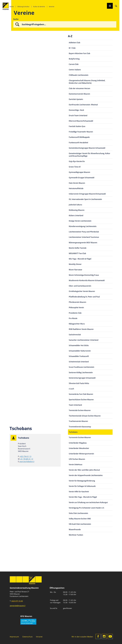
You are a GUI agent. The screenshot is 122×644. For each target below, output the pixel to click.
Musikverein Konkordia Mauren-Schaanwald (87, 280)
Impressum (14, 637)
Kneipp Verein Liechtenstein (80, 221)
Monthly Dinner (75, 264)
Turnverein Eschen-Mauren (80, 437)
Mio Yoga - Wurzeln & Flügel (80, 259)
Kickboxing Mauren (77, 210)
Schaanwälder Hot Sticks (79, 345)
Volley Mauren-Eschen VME (80, 519)
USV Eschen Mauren (77, 459)
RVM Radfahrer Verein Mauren (81, 329)
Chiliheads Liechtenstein (79, 75)
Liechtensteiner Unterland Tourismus (84, 237)
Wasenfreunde (75, 529)
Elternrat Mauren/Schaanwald (81, 121)
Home (12, 7)
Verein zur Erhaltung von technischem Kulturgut (88, 502)
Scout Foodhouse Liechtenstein (81, 367)
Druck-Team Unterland (78, 115)
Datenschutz (27, 637)
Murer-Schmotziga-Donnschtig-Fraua (84, 275)
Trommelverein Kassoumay (80, 427)
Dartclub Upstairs (76, 99)
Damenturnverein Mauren (79, 94)
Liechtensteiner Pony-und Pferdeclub (84, 232)
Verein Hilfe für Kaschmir (79, 492)
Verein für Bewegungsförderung (82, 481)
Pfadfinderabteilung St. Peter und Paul (84, 297)
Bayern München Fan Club (79, 53)
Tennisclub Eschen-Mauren (80, 410)
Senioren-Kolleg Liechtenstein (81, 372)
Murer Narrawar (75, 270)
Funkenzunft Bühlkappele (79, 137)
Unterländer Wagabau (78, 443)
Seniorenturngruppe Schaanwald (82, 378)
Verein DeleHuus (76, 465)
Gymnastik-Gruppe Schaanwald (82, 178)
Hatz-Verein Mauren (77, 183)
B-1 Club (72, 48)
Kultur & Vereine (39, 7)
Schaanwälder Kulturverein (80, 351)
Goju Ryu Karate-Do (77, 161)
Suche (16, 19)
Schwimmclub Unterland (79, 362)
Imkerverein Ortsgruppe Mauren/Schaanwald (87, 194)
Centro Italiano (75, 70)
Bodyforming (74, 59)
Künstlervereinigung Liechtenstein (83, 226)
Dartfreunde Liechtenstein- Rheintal (83, 105)
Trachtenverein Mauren (78, 421)
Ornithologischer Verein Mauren (82, 291)
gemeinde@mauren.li (18, 606)
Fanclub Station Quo (77, 126)
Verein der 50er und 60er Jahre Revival (84, 470)
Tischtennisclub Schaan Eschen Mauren (85, 416)
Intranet (39, 637)
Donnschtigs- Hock (76, 110)
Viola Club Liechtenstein (78, 513)
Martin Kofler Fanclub (78, 248)
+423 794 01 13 (25, 456)
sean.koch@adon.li (27, 462)
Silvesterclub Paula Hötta (79, 383)
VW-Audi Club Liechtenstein (80, 524)
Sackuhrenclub (75, 335)
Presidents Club (75, 313)
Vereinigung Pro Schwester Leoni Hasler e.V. (87, 508)
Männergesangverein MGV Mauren (83, 243)
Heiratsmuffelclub (76, 188)
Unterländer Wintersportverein (81, 454)
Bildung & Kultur (23, 7)
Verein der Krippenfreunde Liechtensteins (86, 475)
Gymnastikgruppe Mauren (79, 172)
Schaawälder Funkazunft (79, 356)
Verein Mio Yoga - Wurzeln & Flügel (83, 497)
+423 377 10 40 (17, 601)
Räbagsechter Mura (77, 324)
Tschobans (73, 432)
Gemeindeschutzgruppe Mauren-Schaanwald (87, 148)
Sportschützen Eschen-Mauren (81, 400)
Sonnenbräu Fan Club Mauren (81, 394)
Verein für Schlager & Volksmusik (82, 486)
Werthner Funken (76, 535)
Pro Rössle (73, 318)
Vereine (52, 7)
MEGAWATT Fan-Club (77, 253)
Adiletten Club (74, 43)
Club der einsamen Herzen (79, 88)
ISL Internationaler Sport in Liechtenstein (85, 199)
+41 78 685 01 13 (26, 459)
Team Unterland (75, 405)
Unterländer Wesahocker (79, 448)
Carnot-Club (74, 64)
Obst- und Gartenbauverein (80, 286)
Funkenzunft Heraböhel (78, 143)
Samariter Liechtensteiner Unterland (84, 340)
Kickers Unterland (76, 215)
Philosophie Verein (76, 308)
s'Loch (71, 389)
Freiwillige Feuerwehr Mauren (81, 132)
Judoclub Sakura (75, 205)
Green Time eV (75, 167)
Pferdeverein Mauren (77, 302)
